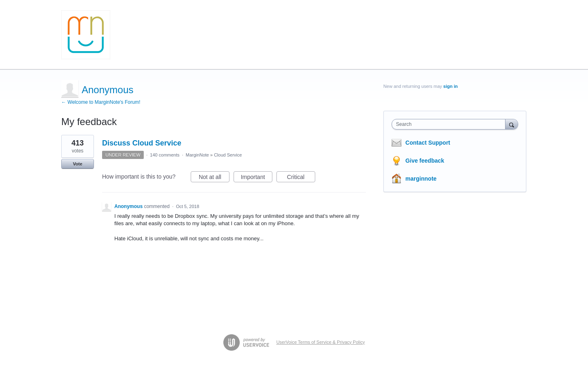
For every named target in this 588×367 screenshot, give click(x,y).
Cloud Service (228, 155)
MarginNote (197, 155)
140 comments (165, 155)
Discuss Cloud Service (142, 143)
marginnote (421, 179)
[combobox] (451, 124)
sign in (451, 86)
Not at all (214, 178)
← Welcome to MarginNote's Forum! (101, 102)
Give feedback (425, 161)
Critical (301, 178)
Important (257, 178)
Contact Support (428, 143)
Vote (77, 164)
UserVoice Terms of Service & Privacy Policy (321, 342)
